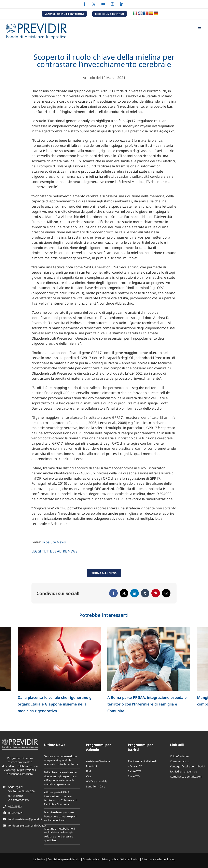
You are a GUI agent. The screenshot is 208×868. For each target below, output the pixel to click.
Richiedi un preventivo (184, 771)
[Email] (166, 593)
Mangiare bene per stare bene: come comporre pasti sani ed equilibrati (61, 816)
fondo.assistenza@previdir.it (25, 819)
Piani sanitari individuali (142, 761)
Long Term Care (96, 786)
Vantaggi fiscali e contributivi (188, 766)
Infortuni (91, 766)
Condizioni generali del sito (64, 859)
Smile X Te (134, 776)
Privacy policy (110, 859)
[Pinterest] (156, 593)
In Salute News (54, 542)
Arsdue (41, 859)
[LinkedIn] (135, 593)
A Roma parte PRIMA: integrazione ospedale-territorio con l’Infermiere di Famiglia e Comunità (148, 704)
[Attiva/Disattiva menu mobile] (200, 29)
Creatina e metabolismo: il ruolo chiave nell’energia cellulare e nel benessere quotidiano (60, 835)
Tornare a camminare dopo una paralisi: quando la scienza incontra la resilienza (61, 760)
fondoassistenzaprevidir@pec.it (27, 826)
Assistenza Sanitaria (98, 761)
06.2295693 (15, 806)
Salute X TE (135, 771)
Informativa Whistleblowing (159, 859)
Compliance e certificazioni (186, 777)
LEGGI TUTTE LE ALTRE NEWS (54, 551)
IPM (88, 771)
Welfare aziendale (97, 781)
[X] (124, 593)
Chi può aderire (179, 756)
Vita (88, 776)
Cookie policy (91, 859)
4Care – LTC (135, 766)
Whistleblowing (130, 859)
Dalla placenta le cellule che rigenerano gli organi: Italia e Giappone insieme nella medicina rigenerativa (56, 704)
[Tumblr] (145, 593)
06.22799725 (16, 813)
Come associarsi (180, 761)
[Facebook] (113, 593)
